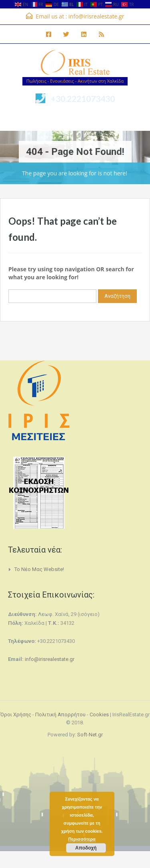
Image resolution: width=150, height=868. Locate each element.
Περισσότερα (82, 839)
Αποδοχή (86, 848)
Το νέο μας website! (39, 569)
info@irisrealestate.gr (96, 16)
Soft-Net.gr (90, 735)
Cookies (99, 715)
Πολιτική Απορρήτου (60, 715)
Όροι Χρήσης (16, 715)
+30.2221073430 (83, 99)
